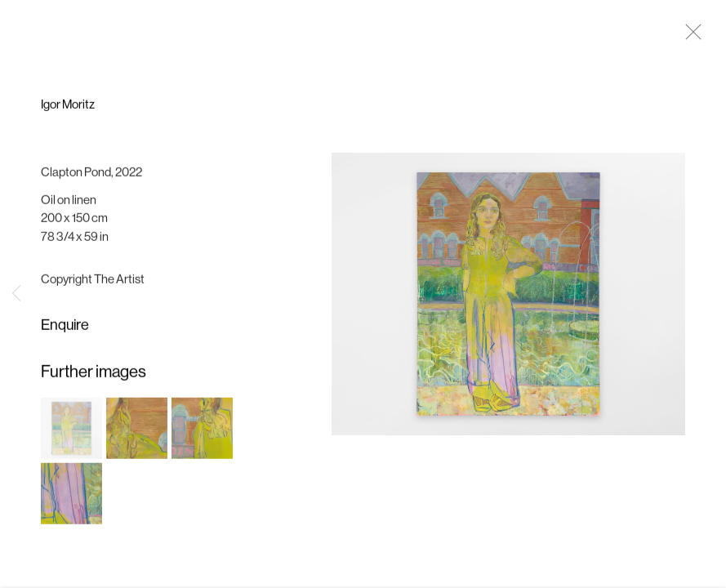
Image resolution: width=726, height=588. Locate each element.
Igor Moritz (68, 108)
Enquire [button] (65, 329)
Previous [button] (16, 294)
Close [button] (689, 37)
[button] (71, 431)
